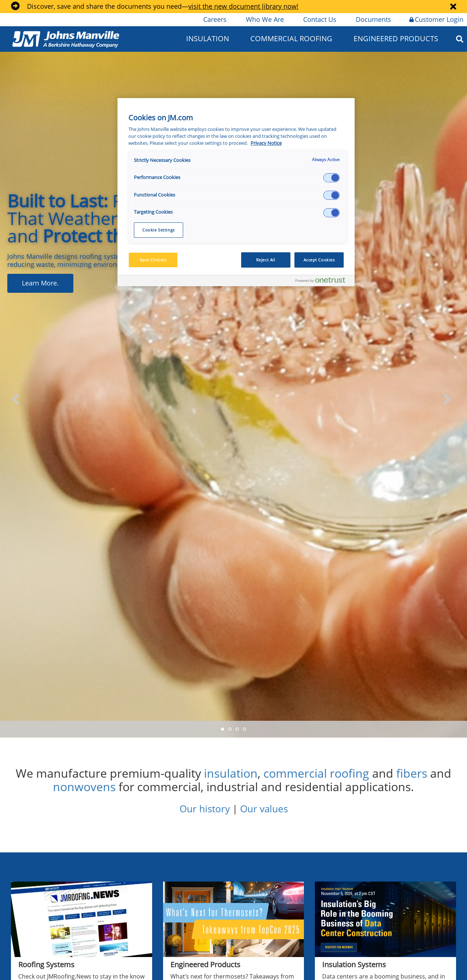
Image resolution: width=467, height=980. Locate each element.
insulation (231, 773)
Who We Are (264, 19)
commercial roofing (316, 773)
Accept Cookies (319, 260)
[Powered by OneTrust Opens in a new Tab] (323, 282)
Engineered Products (396, 38)
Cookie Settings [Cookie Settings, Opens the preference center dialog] (159, 230)
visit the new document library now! (243, 6)
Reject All (266, 260)
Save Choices (153, 260)
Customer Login (436, 19)
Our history (205, 809)
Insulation (208, 38)
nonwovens (84, 787)
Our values (264, 809)
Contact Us (319, 19)
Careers (214, 19)
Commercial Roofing (291, 38)
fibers (412, 773)
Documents (373, 19)
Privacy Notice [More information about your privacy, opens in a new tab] (266, 143)
